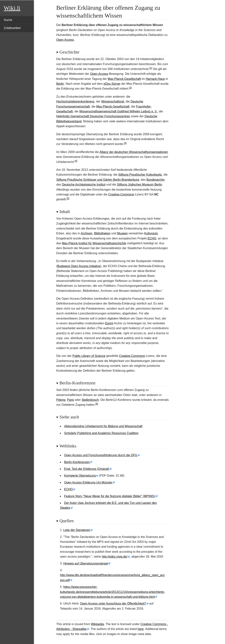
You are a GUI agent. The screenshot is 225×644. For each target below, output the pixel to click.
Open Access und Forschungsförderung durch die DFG (101, 455)
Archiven (87, 233)
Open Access (65, 40)
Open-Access (99, 74)
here (141, 629)
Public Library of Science (89, 356)
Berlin (60, 84)
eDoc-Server (112, 84)
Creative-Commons (121, 194)
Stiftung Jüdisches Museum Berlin (139, 185)
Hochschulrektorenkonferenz (75, 101)
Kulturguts (151, 233)
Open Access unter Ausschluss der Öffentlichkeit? (113, 604)
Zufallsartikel (12, 28)
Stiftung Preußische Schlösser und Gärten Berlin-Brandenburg (98, 180)
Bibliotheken (102, 233)
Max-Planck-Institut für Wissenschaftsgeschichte (94, 243)
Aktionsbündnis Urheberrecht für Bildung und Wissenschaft (103, 426)
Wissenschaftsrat (113, 101)
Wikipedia (97, 624)
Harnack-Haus (155, 79)
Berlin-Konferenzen (77, 462)
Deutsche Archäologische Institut (84, 185)
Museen (122, 233)
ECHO (152, 238)
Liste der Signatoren (77, 530)
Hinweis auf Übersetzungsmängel (86, 563)
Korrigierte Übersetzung (80, 476)
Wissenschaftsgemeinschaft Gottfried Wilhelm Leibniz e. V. (118, 111)
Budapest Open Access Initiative (79, 266)
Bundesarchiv (155, 180)
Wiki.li (12, 8)
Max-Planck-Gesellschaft (124, 79)
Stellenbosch (90, 400)
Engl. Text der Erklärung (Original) (87, 469)
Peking (61, 400)
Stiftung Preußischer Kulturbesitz (140, 175)
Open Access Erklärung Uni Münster (88, 482)
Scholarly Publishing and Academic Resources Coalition (101, 433)
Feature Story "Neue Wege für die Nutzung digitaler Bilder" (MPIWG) (110, 496)
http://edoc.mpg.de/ (115, 557)
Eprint (109, 323)
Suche (8, 20)
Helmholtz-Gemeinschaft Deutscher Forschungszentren (93, 116)
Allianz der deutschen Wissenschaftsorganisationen (134, 152)
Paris (70, 400)
